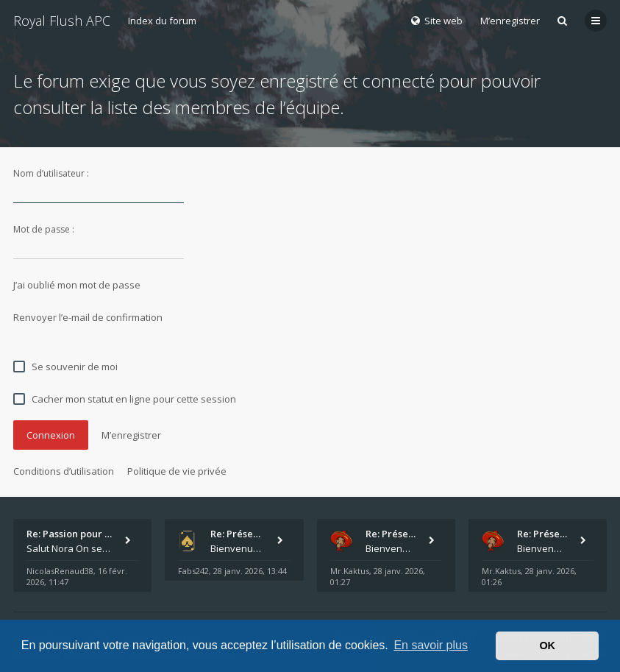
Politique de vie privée (177, 471)
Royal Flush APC (62, 21)
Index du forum (162, 21)
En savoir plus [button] (431, 645)
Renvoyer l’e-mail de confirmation (88, 317)
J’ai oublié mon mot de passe (77, 285)
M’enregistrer (510, 21)
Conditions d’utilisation (64, 471)
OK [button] (547, 646)
